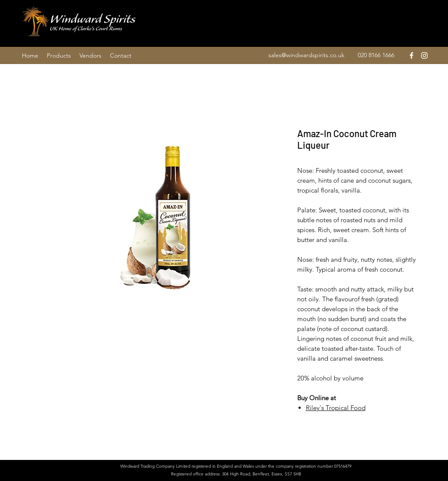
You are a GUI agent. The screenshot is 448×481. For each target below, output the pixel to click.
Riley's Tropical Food (336, 408)
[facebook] (411, 55)
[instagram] (424, 55)
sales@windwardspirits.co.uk (306, 55)
